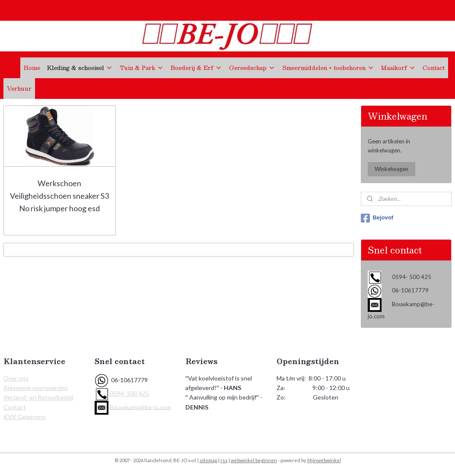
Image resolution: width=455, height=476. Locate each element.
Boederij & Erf (196, 68)
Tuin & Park (142, 68)
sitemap (208, 460)
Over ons (16, 378)
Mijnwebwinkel (324, 460)
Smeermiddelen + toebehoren (328, 68)
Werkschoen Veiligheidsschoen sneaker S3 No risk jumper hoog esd (59, 196)
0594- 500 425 (129, 393)
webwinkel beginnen (254, 460)
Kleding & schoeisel (80, 68)
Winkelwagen (391, 169)
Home (32, 68)
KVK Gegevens (25, 417)
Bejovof (377, 218)
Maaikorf (398, 68)
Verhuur (19, 89)
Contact (434, 68)
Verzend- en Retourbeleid (38, 397)
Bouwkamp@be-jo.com (140, 407)
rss (224, 460)
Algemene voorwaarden (36, 388)
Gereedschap (252, 68)
